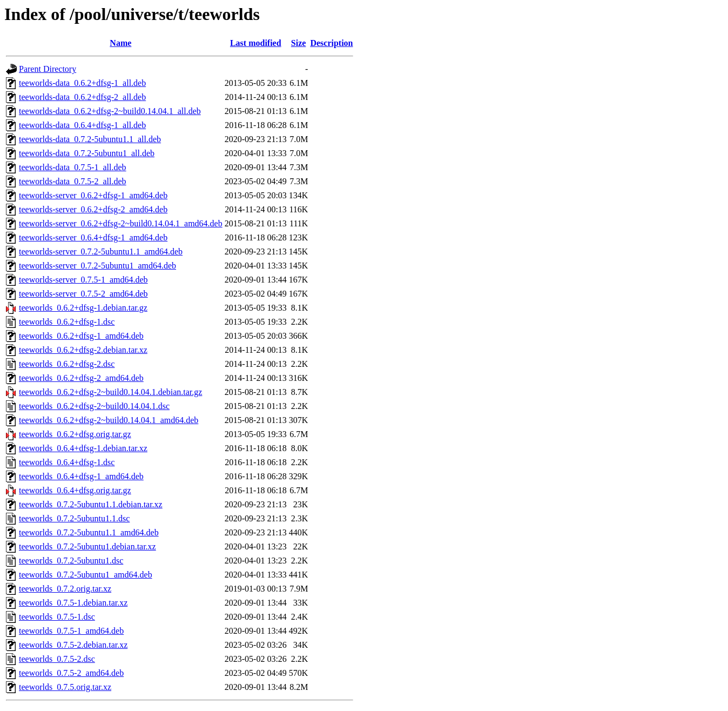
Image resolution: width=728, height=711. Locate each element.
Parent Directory (48, 69)
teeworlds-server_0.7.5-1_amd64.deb (83, 280)
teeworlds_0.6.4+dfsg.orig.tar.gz (75, 490)
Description (331, 43)
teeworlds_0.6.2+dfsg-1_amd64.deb (81, 336)
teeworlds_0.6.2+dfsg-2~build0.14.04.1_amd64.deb (109, 420)
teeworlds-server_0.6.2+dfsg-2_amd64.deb (93, 209)
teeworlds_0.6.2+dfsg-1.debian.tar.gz (83, 308)
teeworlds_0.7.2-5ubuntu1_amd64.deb (86, 575)
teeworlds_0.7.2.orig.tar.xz (65, 589)
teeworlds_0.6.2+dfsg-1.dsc (67, 322)
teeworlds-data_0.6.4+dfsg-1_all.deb (82, 125)
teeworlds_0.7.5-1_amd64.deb (71, 631)
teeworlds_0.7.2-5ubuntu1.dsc (71, 561)
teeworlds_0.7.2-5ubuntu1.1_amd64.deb (89, 532)
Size (299, 43)
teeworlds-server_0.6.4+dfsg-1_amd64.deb (93, 237)
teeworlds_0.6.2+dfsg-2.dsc (67, 364)
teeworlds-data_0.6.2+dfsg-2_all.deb (82, 97)
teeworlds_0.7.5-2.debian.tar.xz (73, 645)
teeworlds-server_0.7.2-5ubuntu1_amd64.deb (97, 266)
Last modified (256, 43)
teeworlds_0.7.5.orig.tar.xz (65, 687)
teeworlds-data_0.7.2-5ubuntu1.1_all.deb (90, 139)
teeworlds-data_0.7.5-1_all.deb (73, 167)
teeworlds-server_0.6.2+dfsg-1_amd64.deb (93, 195)
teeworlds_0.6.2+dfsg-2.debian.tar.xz (83, 350)
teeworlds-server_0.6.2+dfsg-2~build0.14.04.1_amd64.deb (121, 223)
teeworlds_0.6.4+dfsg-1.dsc (67, 462)
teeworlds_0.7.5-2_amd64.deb (71, 673)
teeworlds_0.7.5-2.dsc (57, 659)
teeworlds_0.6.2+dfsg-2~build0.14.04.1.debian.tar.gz (110, 392)
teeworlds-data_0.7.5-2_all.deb (73, 181)
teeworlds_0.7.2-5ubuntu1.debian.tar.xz (87, 546)
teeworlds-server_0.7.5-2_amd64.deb (83, 294)
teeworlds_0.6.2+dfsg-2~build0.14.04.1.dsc (94, 406)
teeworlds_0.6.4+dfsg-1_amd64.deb (81, 476)
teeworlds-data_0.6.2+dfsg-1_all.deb (82, 83)
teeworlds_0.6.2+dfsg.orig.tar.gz (75, 434)
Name (120, 43)
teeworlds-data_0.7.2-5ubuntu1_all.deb (87, 153)
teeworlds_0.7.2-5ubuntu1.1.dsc (74, 518)
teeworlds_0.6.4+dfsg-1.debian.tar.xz (83, 448)
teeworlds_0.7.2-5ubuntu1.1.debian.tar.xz (91, 504)
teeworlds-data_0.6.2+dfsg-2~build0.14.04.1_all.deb (110, 111)
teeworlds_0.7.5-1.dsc (57, 617)
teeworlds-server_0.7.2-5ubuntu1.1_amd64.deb (101, 251)
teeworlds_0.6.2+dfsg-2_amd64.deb (81, 378)
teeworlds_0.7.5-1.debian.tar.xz (73, 603)
